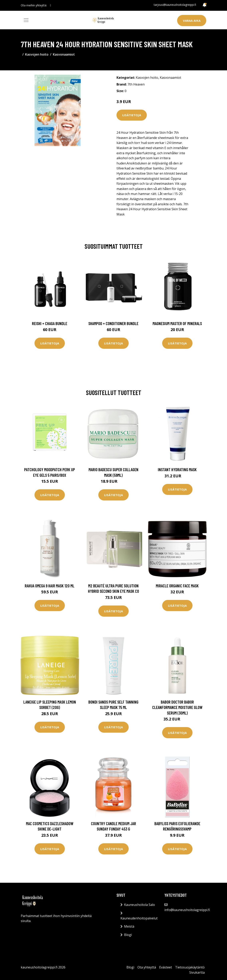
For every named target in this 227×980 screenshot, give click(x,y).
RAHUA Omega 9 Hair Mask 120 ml (50, 586)
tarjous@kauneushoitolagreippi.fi (175, 5)
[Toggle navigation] (26, 20)
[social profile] (51, 5)
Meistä (129, 926)
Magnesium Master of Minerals (177, 323)
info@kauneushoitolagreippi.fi (187, 910)
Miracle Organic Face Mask (177, 586)
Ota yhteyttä (147, 967)
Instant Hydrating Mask (177, 469)
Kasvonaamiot (64, 54)
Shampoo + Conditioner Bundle (113, 323)
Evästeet (166, 967)
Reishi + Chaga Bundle (50, 323)
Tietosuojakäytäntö (190, 967)
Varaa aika (192, 21)
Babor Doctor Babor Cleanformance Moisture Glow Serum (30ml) (177, 707)
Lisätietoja (132, 115)
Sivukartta (197, 972)
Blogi (128, 935)
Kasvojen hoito (37, 54)
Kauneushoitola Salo (140, 905)
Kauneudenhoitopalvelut (139, 918)
